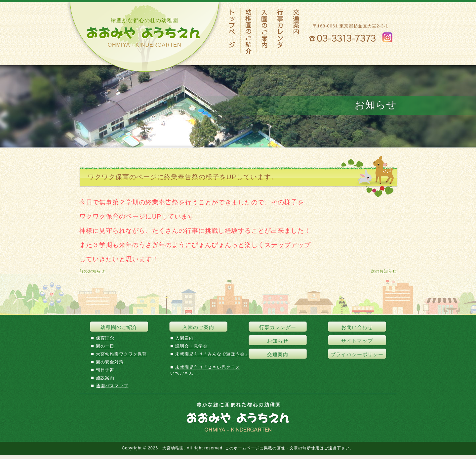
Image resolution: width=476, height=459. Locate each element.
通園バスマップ (112, 386)
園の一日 (105, 346)
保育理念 (105, 338)
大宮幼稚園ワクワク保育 (121, 354)
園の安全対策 (110, 362)
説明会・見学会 (191, 346)
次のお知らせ (384, 271)
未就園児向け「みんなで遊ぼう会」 (212, 354)
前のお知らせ (92, 271)
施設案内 (105, 378)
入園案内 (184, 338)
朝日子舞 (105, 370)
